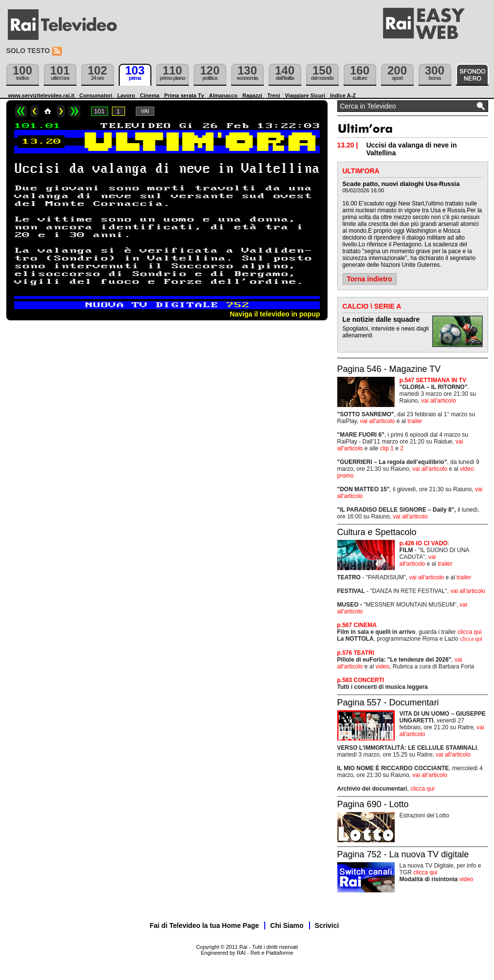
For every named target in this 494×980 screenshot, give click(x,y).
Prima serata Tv (184, 95)
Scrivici (327, 925)
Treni (274, 95)
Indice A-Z (343, 95)
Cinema (150, 95)
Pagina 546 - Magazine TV (389, 369)
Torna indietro (370, 279)
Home (48, 111)
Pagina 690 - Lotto (373, 804)
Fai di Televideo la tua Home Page (205, 925)
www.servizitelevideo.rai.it (42, 95)
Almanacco (223, 95)
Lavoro (126, 95)
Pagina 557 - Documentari (388, 703)
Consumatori (96, 95)
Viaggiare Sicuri (305, 95)
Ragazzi (252, 95)
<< (21, 111)
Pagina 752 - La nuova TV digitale (403, 854)
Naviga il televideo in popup (275, 314)
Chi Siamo (287, 925)
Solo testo (28, 51)
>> (74, 111)
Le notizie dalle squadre (381, 319)
